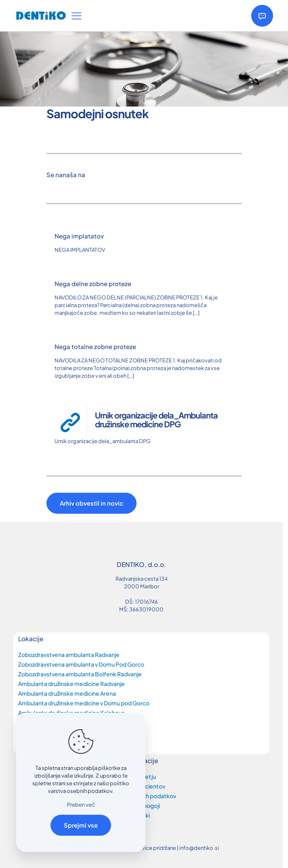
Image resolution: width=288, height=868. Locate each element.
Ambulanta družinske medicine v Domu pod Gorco (84, 703)
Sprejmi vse (81, 825)
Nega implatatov (79, 236)
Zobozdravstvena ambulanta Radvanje (69, 655)
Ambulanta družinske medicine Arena (67, 693)
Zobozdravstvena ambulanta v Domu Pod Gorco (81, 664)
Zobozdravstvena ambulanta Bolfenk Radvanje (80, 674)
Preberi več (81, 805)
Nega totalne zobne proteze (95, 346)
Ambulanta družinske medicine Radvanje (71, 684)
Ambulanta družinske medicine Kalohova (71, 713)
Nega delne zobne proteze (93, 283)
